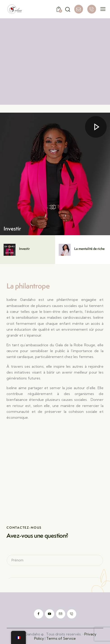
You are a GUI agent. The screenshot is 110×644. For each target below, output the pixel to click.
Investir (12, 229)
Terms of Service (61, 638)
